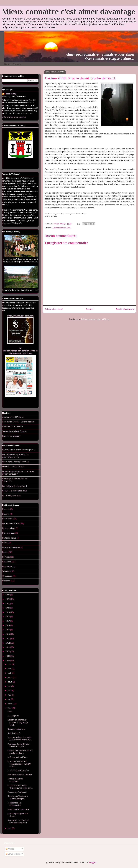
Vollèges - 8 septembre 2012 (15, 491)
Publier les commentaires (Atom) (95, 319)
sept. (10, 677)
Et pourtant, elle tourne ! (18, 771)
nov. (10, 669)
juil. (10, 686)
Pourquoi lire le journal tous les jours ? (19, 450)
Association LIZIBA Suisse (13, 417)
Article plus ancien (125, 309)
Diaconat (6, 509)
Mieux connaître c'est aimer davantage (69, 11)
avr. (10, 699)
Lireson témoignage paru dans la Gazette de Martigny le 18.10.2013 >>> (20, 351)
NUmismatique (9, 533)
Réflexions (7, 562)
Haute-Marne (8, 519)
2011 (8, 647)
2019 (8, 612)
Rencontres (7, 567)
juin (10, 691)
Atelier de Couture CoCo (12, 427)
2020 (8, 608)
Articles (10, 849)
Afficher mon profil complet (14, 117)
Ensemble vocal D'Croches (13, 467)
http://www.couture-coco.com (20, 316)
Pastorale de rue (9, 538)
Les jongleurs (13, 716)
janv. (10, 828)
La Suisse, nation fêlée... (18, 757)
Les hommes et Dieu (62, 228)
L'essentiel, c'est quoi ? (17, 792)
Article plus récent (54, 309)
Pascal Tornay (10, 94)
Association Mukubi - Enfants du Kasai (18, 422)
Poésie (5, 552)
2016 (8, 626)
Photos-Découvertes (11, 548)
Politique (6, 557)
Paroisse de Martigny (11, 436)
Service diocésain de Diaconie (15, 431)
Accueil (90, 309)
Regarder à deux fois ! (17, 729)
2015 (8, 630)
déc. (10, 664)
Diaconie (6, 514)
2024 (8, 595)
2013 (8, 639)
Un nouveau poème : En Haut (20, 775)
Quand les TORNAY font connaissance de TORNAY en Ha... (19, 764)
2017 (8, 621)
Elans (10, 712)
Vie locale (6, 581)
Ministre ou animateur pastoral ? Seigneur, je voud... (18, 722)
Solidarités (7, 571)
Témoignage (7, 576)
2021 (8, 604)
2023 (8, 599)
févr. (10, 708)
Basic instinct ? (14, 733)
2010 (8, 652)
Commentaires (13, 854)
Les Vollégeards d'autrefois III (15, 486)
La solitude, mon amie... (12, 496)
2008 (8, 661)
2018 (8, 617)
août (10, 682)
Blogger (92, 863)
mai (10, 695)
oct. (10, 673)
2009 (8, 656)
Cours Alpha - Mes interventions (16, 462)
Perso (5, 543)
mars (10, 704)
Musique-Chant (9, 528)
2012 (8, 643)
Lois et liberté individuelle (18, 810)
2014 (8, 634)
